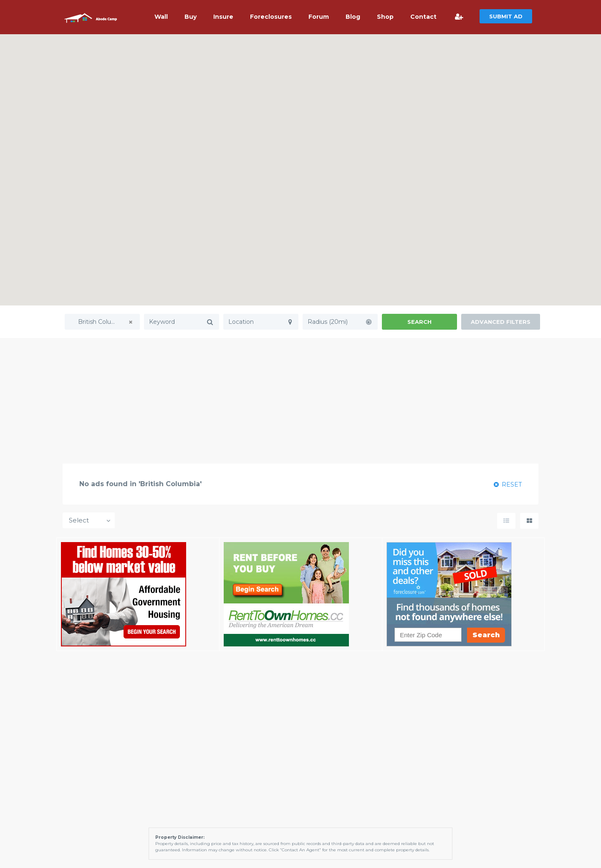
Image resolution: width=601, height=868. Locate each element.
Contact (423, 17)
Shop (385, 17)
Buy (191, 17)
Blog (353, 17)
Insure (223, 17)
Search (419, 322)
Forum (319, 17)
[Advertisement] (300, 401)
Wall (161, 17)
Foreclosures (271, 17)
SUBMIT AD (506, 16)
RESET (508, 484)
